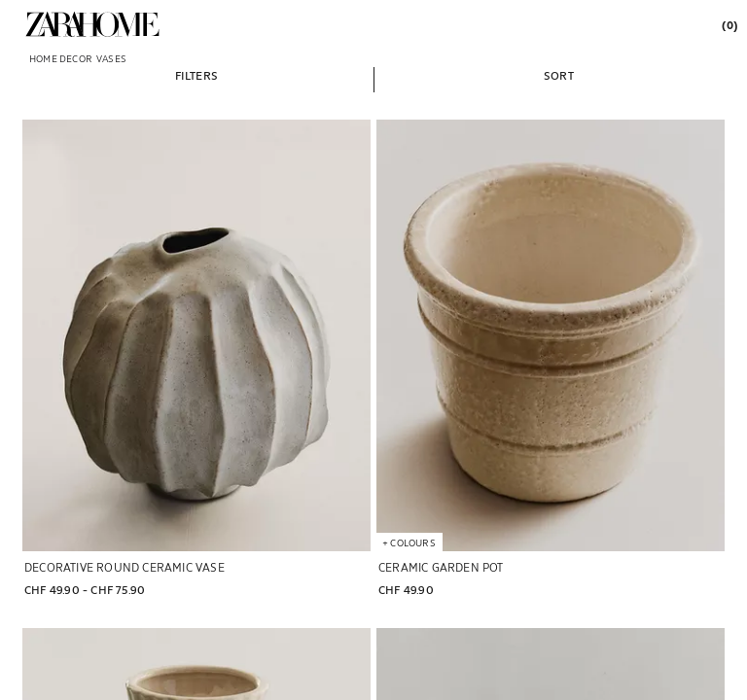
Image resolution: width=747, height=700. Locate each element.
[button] (196, 75)
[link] (92, 24)
